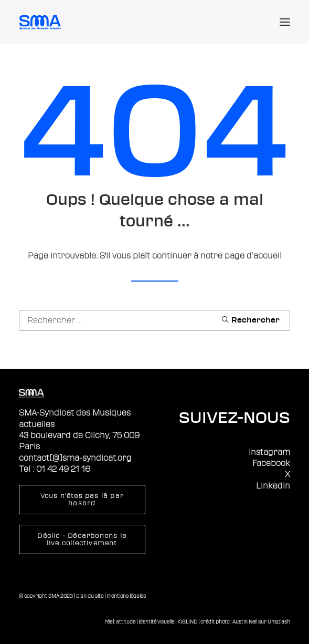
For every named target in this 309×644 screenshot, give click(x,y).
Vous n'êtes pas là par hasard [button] (83, 500)
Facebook (271, 463)
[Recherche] (154, 320)
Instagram (269, 452)
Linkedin (273, 486)
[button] (285, 22)
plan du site (90, 596)
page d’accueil (253, 256)
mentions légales (126, 596)
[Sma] (42, 22)
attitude (126, 622)
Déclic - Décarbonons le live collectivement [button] (83, 539)
